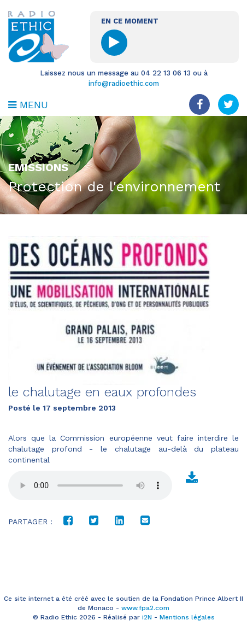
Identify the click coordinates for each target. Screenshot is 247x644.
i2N (147, 617)
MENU (28, 105)
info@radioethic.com (124, 83)
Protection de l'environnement (114, 186)
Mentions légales (187, 617)
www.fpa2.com (145, 608)
